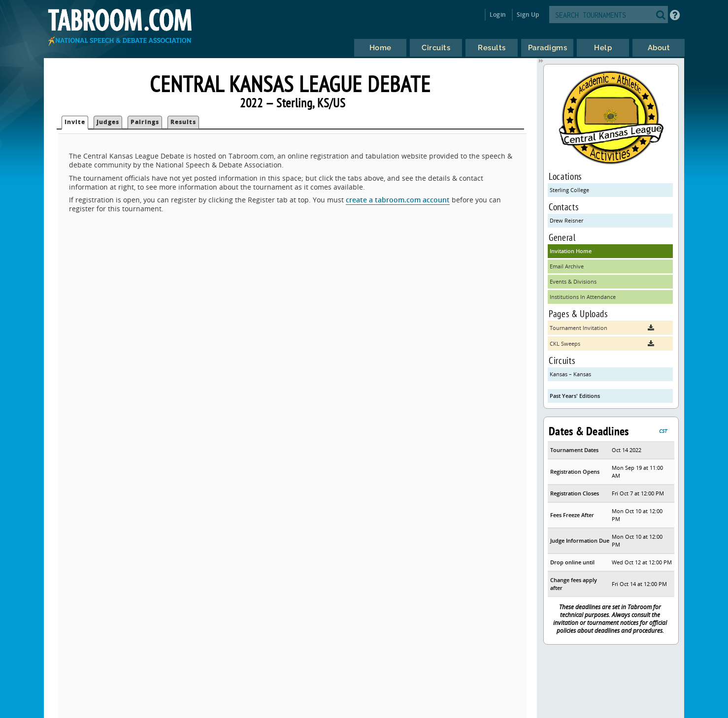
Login (498, 15)
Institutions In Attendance (583, 297)
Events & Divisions (573, 281)
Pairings (145, 122)
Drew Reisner (566, 220)
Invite (75, 122)
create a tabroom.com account (398, 200)
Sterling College (569, 190)
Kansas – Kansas (570, 374)
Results (183, 122)
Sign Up (528, 15)
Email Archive (567, 266)
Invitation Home (571, 251)
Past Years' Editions (575, 396)
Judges (108, 122)
